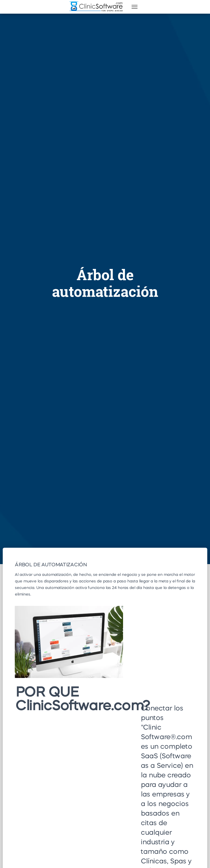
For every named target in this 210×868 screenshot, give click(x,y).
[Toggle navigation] (135, 7)
